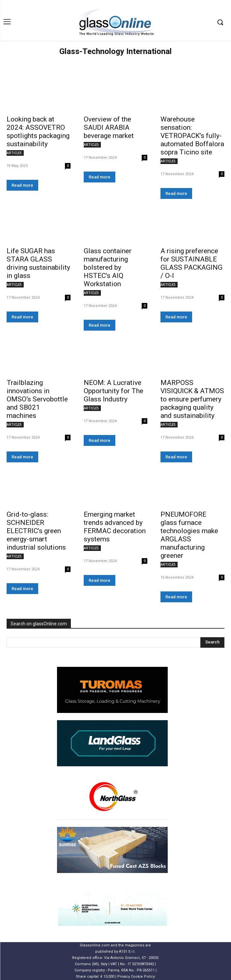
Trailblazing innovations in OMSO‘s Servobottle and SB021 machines (37, 399)
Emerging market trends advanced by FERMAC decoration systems (115, 527)
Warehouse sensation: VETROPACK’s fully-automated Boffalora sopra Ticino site (192, 136)
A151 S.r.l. (127, 952)
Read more (22, 185)
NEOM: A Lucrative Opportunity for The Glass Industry (114, 391)
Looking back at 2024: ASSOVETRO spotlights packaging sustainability (38, 132)
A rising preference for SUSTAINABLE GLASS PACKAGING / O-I (191, 263)
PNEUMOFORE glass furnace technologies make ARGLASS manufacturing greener (189, 535)
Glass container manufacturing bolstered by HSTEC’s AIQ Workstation (108, 267)
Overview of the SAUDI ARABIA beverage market (109, 127)
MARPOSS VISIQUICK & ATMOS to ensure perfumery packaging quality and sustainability (192, 399)
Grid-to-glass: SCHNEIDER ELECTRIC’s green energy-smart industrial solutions (36, 531)
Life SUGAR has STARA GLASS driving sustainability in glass (38, 263)
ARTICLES (14, 153)
